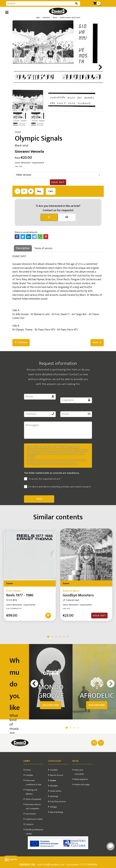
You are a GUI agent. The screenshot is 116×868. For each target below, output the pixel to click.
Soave (53, 781)
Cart (51, 191)
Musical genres (81, 779)
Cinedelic (29, 775)
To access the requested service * (43, 479)
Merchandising (56, 812)
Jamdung (54, 796)
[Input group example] (40, 3)
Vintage (53, 807)
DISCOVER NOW (51, 705)
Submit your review (34, 819)
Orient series (55, 791)
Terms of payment (33, 799)
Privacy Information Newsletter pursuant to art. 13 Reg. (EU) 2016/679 (56, 455)
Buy (39, 191)
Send (39, 499)
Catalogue (55, 761)
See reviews (31, 814)
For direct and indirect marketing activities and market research (57, 487)
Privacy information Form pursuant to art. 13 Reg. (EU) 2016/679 (57, 451)
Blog (76, 761)
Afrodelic (54, 786)
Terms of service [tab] (43, 248)
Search (11, 859)
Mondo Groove (56, 775)
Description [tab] (23, 248)
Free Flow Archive (58, 802)
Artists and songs (82, 785)
